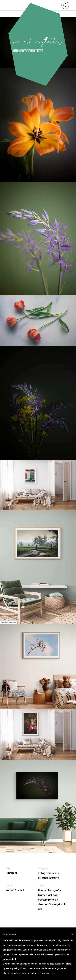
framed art (45, 895)
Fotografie (45, 873)
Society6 (54, 904)
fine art (43, 890)
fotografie (54, 890)
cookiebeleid (9, 959)
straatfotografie (48, 878)
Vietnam (12, 873)
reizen (56, 873)
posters (43, 900)
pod (55, 895)
